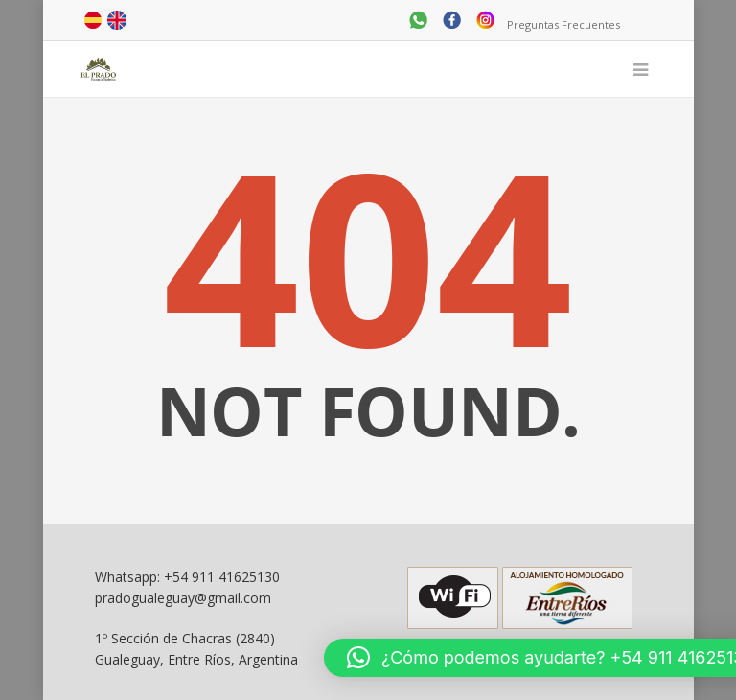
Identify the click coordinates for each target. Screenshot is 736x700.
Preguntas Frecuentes (563, 24)
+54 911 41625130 (222, 577)
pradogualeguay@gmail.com (183, 598)
